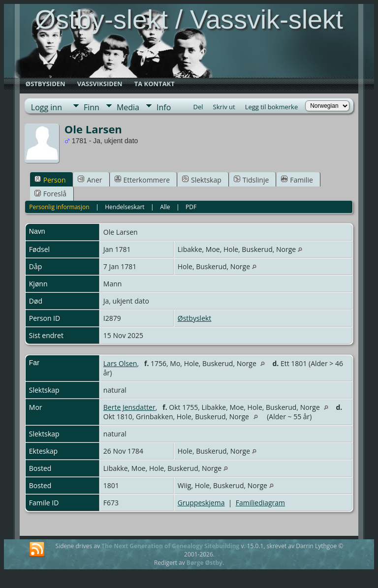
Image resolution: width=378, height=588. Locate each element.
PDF (191, 207)
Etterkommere (142, 180)
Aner (90, 180)
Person (50, 180)
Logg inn (47, 107)
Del (198, 107)
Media (128, 107)
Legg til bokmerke (272, 107)
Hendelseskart (125, 207)
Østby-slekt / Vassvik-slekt (189, 19)
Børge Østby (205, 563)
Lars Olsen (120, 363)
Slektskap (202, 180)
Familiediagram (260, 503)
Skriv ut (224, 107)
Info (164, 107)
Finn (92, 107)
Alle (165, 207)
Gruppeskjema (201, 503)
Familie (297, 180)
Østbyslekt (195, 318)
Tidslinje (252, 180)
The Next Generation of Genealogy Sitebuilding (170, 546)
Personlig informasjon (59, 207)
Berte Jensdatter (129, 407)
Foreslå (50, 194)
